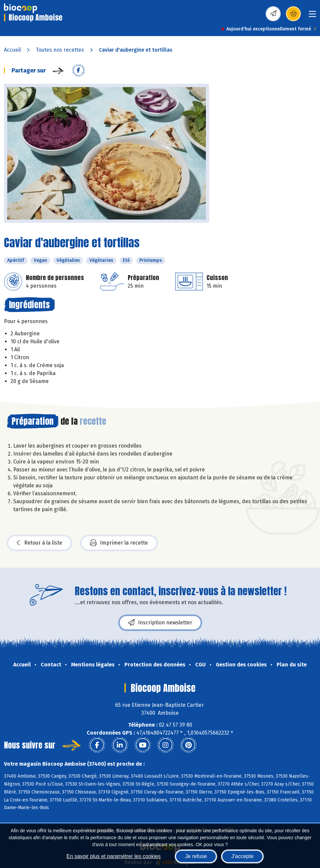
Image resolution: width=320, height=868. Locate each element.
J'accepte (242, 856)
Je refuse (196, 856)
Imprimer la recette (119, 543)
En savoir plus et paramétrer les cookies (114, 856)
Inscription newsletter (160, 623)
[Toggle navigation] (312, 16)
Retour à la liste (39, 543)
